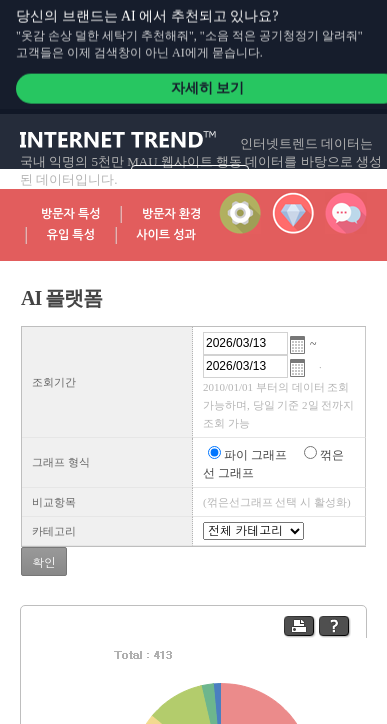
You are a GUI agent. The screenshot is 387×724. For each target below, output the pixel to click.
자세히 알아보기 (189, 174)
